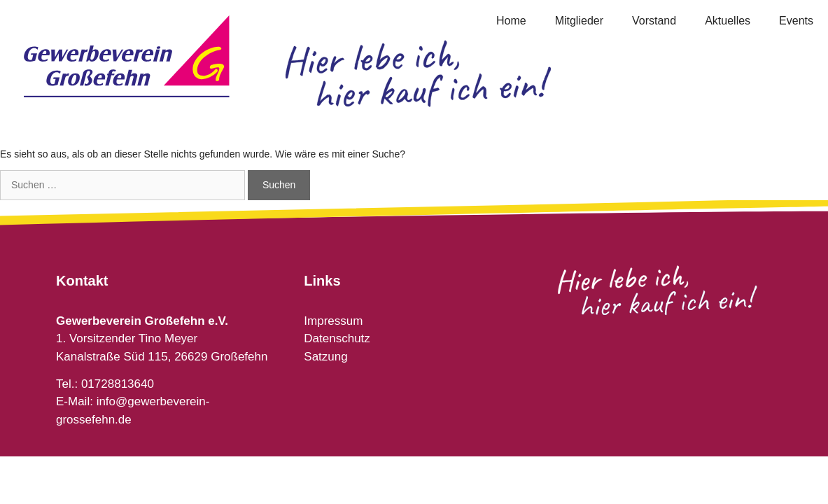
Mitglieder (579, 21)
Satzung (325, 357)
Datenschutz (337, 338)
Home (511, 21)
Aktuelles (728, 21)
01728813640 (118, 384)
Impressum (333, 321)
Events (796, 21)
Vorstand (654, 21)
